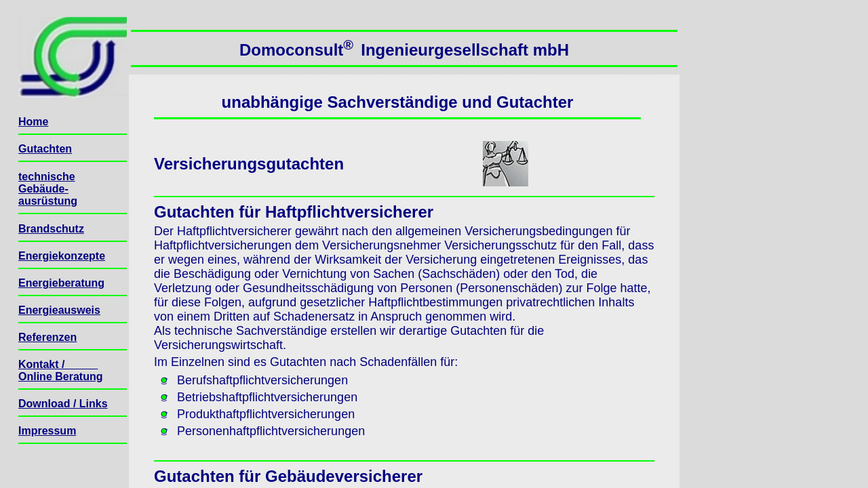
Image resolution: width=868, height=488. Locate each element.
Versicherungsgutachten (249, 164)
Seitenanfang (149, 21)
